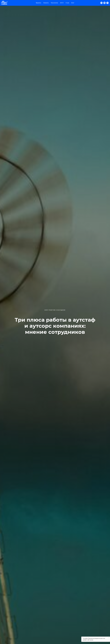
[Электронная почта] (104, 3)
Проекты (38, 3)
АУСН (62, 3)
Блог (73, 3)
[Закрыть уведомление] (109, 638)
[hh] (101, 3)
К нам (67, 3)
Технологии (54, 3)
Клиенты (46, 3)
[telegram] (107, 3)
